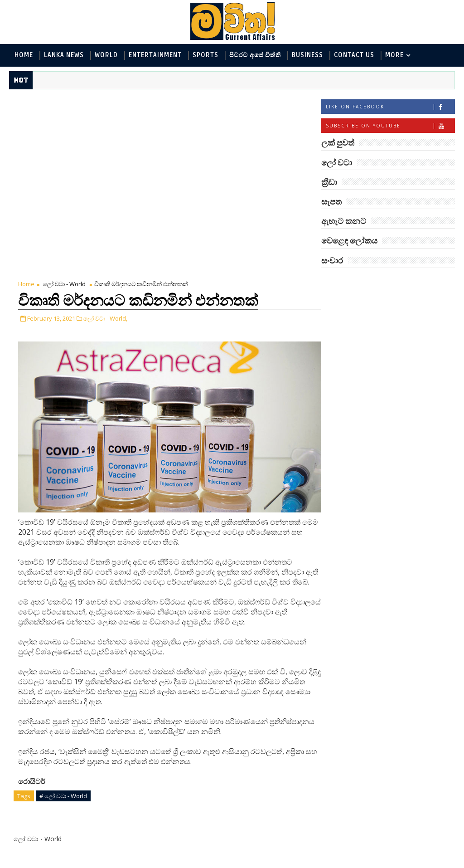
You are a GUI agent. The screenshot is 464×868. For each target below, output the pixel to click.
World (106, 55)
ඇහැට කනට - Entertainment (370, 332)
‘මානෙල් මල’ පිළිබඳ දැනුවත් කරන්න (400, 444)
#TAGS (343, 282)
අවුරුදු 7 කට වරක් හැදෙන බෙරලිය (397, 517)
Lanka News (64, 55)
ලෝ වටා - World (64, 102)
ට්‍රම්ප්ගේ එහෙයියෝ (399, 550)
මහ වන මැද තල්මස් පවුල (400, 664)
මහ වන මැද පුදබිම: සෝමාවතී (399, 591)
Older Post (291, 699)
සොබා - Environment (411, 377)
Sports (205, 55)
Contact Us (354, 55)
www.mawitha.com (113, 862)
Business (307, 55)
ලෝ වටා (432, 282)
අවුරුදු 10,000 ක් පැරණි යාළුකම (407, 738)
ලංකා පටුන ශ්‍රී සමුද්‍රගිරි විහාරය (403, 701)
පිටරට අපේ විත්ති (255, 55)
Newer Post (37, 699)
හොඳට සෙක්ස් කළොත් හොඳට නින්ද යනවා (404, 627)
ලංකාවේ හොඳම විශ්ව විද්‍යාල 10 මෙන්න (402, 480)
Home (24, 55)
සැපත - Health (347, 407)
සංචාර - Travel (401, 407)
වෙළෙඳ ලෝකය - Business (365, 392)
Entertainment (155, 55)
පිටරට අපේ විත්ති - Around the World (382, 362)
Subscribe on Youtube (390, 126)
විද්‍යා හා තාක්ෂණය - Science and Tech (382, 347)
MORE (394, 55)
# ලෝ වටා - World (63, 618)
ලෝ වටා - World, (105, 137)
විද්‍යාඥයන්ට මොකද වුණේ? (399, 774)
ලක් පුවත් (388, 282)
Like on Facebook (390, 107)
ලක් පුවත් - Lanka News (360, 317)
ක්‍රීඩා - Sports (347, 377)
